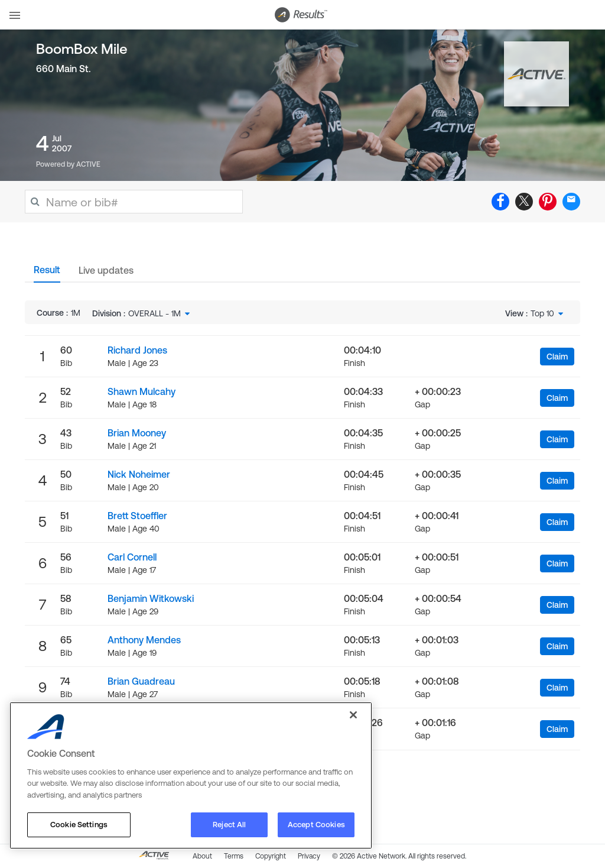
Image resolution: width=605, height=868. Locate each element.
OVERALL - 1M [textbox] (154, 313)
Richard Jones (137, 350)
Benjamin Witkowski (151, 598)
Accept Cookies (316, 825)
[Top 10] (548, 313)
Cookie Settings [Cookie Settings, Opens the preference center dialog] (79, 825)
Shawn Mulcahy (142, 391)
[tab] (47, 273)
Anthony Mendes (144, 640)
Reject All (229, 825)
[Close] (353, 715)
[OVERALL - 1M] (160, 313)
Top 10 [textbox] (542, 313)
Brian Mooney (137, 433)
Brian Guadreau (141, 681)
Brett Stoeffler (137, 516)
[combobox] (160, 313)
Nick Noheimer (139, 474)
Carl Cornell (132, 557)
